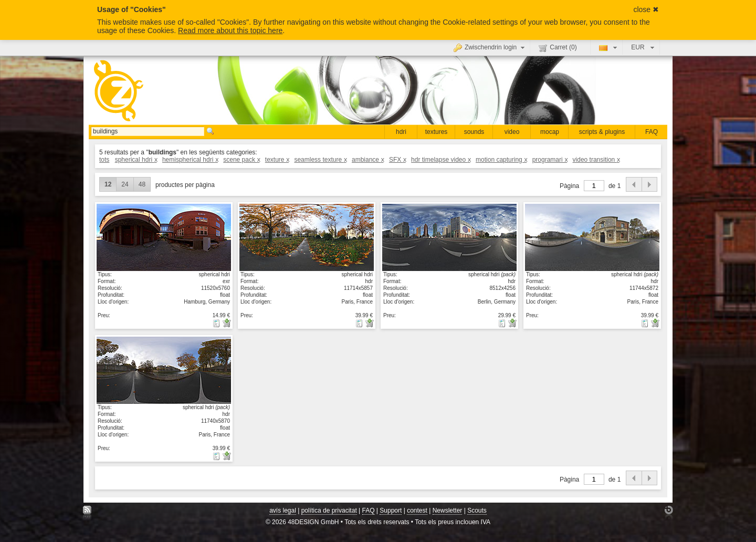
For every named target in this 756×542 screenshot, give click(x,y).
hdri (401, 132)
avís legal (283, 510)
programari (550, 160)
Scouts (477, 510)
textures (437, 132)
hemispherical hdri (190, 160)
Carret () (558, 48)
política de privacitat (329, 510)
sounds (474, 132)
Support (391, 510)
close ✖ (646, 9)
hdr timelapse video (441, 160)
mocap (550, 132)
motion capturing (501, 160)
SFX (397, 160)
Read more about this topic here (230, 30)
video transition (596, 160)
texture (277, 160)
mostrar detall (164, 237)
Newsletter (448, 510)
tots (104, 160)
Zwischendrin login (490, 47)
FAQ (652, 132)
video (512, 132)
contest (417, 510)
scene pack (241, 160)
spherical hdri (136, 160)
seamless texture (320, 160)
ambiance (368, 160)
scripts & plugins (602, 132)
